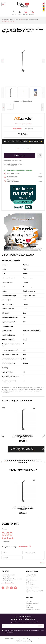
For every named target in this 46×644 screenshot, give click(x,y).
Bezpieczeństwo (31, 581)
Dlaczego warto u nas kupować (33, 588)
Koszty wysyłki (31, 577)
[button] (3, 93)
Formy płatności (31, 575)
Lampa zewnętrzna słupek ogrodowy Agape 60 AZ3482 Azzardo (23, 437)
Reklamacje (30, 607)
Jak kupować (30, 583)
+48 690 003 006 (7, 581)
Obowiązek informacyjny (34, 609)
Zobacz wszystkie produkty (23, 124)
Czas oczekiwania (32, 585)
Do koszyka (19, 156)
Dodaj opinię (29, 129)
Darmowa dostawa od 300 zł (34, 592)
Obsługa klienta (32, 571)
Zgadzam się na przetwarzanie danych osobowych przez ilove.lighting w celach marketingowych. (24, 631)
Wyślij (42, 562)
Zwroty (28, 605)
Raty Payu (29, 579)
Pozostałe (30, 598)
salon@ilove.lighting (8, 583)
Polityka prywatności (32, 603)
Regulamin (29, 601)
